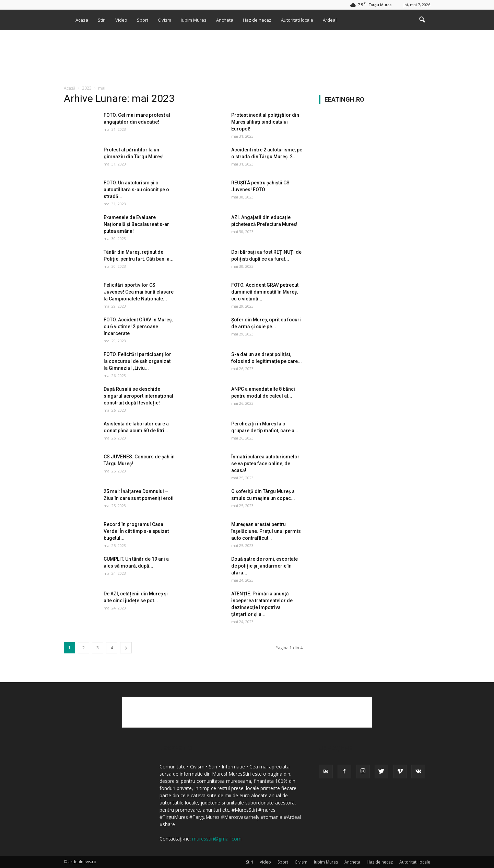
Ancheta (225, 20)
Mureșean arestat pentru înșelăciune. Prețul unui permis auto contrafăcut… (266, 531)
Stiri (102, 20)
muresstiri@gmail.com (217, 839)
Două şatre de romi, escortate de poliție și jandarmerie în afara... (264, 566)
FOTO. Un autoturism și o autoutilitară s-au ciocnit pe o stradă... (136, 190)
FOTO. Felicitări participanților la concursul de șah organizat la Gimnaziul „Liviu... (137, 361)
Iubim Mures (194, 20)
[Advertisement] (247, 54)
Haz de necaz (257, 20)
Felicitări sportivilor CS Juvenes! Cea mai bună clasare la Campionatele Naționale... (139, 292)
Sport (143, 20)
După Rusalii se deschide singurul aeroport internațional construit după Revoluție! (138, 396)
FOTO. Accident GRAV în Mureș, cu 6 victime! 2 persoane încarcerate (138, 327)
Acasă (70, 88)
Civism (164, 20)
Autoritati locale (297, 20)
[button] (422, 20)
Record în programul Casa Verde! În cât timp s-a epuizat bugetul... (136, 531)
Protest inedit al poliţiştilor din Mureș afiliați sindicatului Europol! (265, 122)
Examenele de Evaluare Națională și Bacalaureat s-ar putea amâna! (136, 224)
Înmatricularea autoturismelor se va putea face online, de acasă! (265, 464)
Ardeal (330, 20)
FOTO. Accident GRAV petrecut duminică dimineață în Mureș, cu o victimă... (265, 292)
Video (121, 20)
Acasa (82, 20)
